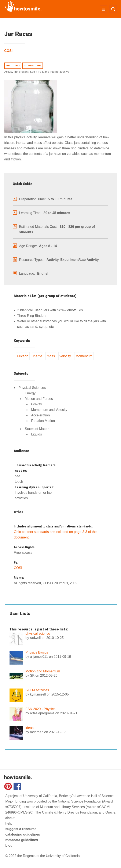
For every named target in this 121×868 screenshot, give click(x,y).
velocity (65, 356)
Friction (23, 356)
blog (9, 845)
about (10, 818)
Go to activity (33, 66)
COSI (8, 51)
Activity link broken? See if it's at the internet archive (37, 72)
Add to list (13, 66)
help (9, 823)
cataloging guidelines (23, 834)
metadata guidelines (22, 840)
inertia (38, 356)
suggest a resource (21, 829)
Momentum (84, 356)
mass (51, 356)
